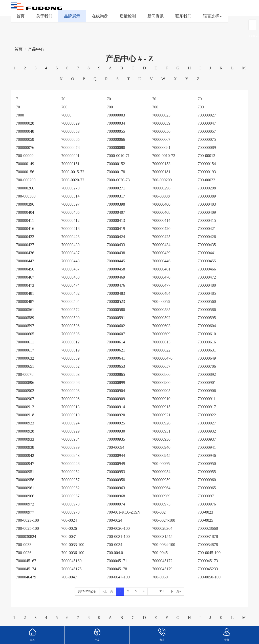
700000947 (25, 464)
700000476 (116, 285)
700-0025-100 (27, 528)
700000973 (71, 504)
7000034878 (208, 545)
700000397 (71, 204)
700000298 (207, 188)
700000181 (161, 172)
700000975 (161, 504)
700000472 (207, 277)
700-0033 (24, 545)
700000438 (116, 253)
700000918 (25, 415)
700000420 (161, 229)
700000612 (71, 342)
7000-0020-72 (73, 180)
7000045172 (162, 561)
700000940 (161, 447)
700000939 (71, 447)
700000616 (207, 342)
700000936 (161, 439)
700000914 (116, 407)
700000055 (116, 131)
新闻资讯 (156, 16)
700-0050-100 (209, 577)
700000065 (71, 139)
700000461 (161, 269)
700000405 (71, 212)
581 (162, 591)
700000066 (116, 139)
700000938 (25, 447)
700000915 (161, 407)
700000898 (71, 383)
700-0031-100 (118, 536)
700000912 (25, 407)
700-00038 (161, 196)
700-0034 (114, 545)
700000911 (207, 399)
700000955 (207, 472)
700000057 (207, 131)
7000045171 (117, 561)
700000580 (116, 310)
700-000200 (26, 180)
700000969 (161, 496)
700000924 (71, 423)
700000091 (71, 156)
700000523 (116, 301)
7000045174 (26, 569)
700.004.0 (115, 553)
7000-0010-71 (118, 156)
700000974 (116, 504)
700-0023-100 (27, 520)
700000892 (207, 374)
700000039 (161, 123)
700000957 (71, 480)
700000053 (71, 131)
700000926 (161, 423)
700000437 (71, 253)
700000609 (161, 334)
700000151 (71, 164)
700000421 (207, 229)
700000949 (116, 464)
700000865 (116, 374)
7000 (20, 115)
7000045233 (208, 569)
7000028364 (162, 528)
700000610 (207, 334)
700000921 (161, 415)
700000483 (116, 293)
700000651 (25, 366)
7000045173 (208, 561)
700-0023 (205, 512)
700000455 (207, 261)
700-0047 (69, 577)
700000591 (116, 318)
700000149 (25, 164)
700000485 (207, 293)
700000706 (207, 366)
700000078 (71, 148)
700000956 (25, 480)
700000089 (207, 148)
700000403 (207, 204)
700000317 (116, 196)
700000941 (207, 447)
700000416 (25, 229)
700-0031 (69, 536)
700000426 (207, 237)
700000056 (161, 131)
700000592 (161, 318)
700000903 (71, 391)
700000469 (116, 277)
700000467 (25, 277)
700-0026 (69, 528)
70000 (67, 115)
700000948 (71, 464)
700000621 (116, 350)
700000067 (161, 139)
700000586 (207, 310)
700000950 (207, 464)
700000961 (25, 488)
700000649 (207, 358)
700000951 (25, 472)
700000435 (207, 245)
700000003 (116, 115)
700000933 (25, 439)
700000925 (116, 423)
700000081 (161, 148)
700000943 (71, 455)
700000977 (25, 512)
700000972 (25, 504)
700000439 (161, 253)
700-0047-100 (118, 577)
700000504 (71, 301)
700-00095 (161, 464)
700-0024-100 (164, 520)
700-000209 (162, 180)
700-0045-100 (209, 553)
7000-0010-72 (164, 156)
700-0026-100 (118, 528)
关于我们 (44, 16)
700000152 (116, 164)
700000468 (71, 277)
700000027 (207, 115)
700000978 (71, 512)
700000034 (116, 123)
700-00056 (161, 301)
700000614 (116, 342)
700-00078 (25, 374)
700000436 (25, 253)
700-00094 (115, 447)
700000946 (207, 455)
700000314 (71, 196)
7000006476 (162, 358)
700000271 (116, 188)
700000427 (25, 245)
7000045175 (72, 569)
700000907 (25, 399)
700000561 (25, 310)
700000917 (207, 407)
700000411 (25, 220)
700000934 (71, 439)
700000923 (25, 423)
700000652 (71, 366)
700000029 (71, 123)
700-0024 (69, 520)
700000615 (161, 342)
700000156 (25, 172)
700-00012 (206, 156)
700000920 (116, 415)
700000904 (116, 391)
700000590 (71, 318)
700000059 (25, 139)
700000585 (161, 310)
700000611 (25, 342)
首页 (20, 16)
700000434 (161, 245)
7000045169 (72, 561)
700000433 (116, 245)
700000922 (207, 415)
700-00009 (25, 156)
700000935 (116, 439)
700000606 (71, 334)
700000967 (71, 496)
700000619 (71, 350)
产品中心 (36, 49)
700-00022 (206, 180)
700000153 (161, 164)
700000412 (71, 220)
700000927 (207, 423)
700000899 (116, 383)
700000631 (207, 350)
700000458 (116, 269)
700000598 (71, 326)
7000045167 (26, 561)
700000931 (161, 431)
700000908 (71, 399)
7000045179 (162, 569)
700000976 (207, 504)
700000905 (161, 391)
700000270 (71, 188)
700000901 (207, 383)
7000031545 (162, 536)
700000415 (207, 220)
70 (63, 99)
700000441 (207, 253)
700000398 (116, 204)
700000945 (161, 455)
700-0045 (160, 553)
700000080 (116, 148)
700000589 (25, 318)
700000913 (71, 407)
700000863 (71, 374)
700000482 (71, 293)
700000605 (25, 334)
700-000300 (26, 196)
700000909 (116, 399)
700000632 (25, 358)
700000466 (207, 269)
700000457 (71, 269)
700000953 (116, 472)
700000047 (207, 123)
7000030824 (26, 536)
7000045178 (117, 569)
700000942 (25, 455)
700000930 (116, 431)
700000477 (161, 285)
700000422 (25, 237)
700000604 (207, 326)
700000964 (161, 488)
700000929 (71, 431)
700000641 (116, 358)
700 (64, 107)
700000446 (161, 261)
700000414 (161, 220)
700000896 (25, 383)
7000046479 (26, 577)
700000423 (71, 237)
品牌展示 (72, 16)
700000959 (161, 480)
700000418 (71, 229)
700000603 (161, 326)
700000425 (161, 237)
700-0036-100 (73, 553)
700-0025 (205, 520)
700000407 (116, 212)
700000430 (71, 245)
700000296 (161, 188)
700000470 (161, 277)
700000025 (161, 115)
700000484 (161, 293)
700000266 (25, 188)
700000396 (25, 204)
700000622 (161, 350)
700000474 (71, 285)
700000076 (25, 148)
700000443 (71, 261)
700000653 (116, 366)
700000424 (116, 237)
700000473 (25, 285)
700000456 (25, 269)
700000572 (71, 310)
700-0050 (160, 577)
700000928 (25, 431)
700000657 (161, 366)
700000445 (116, 261)
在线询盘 (100, 16)
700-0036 (24, 553)
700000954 (161, 472)
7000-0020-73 (118, 180)
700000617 (25, 350)
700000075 (207, 139)
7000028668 (208, 528)
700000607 (116, 334)
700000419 (116, 229)
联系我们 (183, 16)
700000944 (116, 455)
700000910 (161, 399)
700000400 (161, 204)
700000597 (25, 326)
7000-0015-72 (73, 172)
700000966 (25, 496)
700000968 (116, 496)
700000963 (116, 488)
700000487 (25, 301)
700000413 (116, 220)
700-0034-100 (164, 545)
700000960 (207, 480)
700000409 (207, 212)
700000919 (71, 415)
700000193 (207, 172)
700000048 (25, 131)
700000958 (116, 480)
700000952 (71, 472)
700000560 (207, 301)
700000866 (161, 374)
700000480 (207, 285)
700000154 (207, 164)
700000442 (25, 261)
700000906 (207, 391)
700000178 (116, 172)
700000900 (161, 383)
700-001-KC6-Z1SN (123, 512)
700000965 (207, 488)
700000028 (25, 123)
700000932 (207, 431)
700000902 (25, 391)
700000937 (207, 439)
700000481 (25, 293)
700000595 (207, 318)
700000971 (207, 496)
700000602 (116, 326)
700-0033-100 (73, 545)
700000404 (25, 212)
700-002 (159, 512)
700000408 (161, 212)
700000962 (71, 488)
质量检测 (128, 16)
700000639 (71, 358)
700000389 (207, 196)
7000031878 (208, 536)
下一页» (176, 591)
